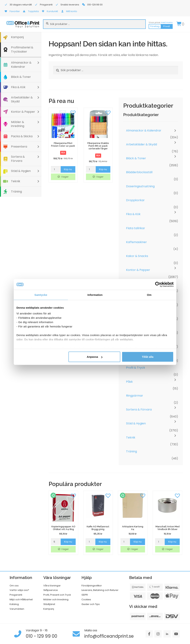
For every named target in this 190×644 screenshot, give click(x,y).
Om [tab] (149, 295)
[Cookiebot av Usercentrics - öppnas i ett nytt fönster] (158, 284)
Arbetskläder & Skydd (22, 100)
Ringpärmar (135, 396)
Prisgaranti (16, 595)
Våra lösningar (52, 586)
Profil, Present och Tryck (57, 595)
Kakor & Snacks (137, 256)
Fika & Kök (18, 87)
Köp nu (68, 169)
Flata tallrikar (136, 228)
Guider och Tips (91, 604)
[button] (73, 112)
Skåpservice (51, 590)
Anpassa (95, 357)
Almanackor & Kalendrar (21, 65)
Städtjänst (49, 604)
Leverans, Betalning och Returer (100, 590)
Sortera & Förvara (18, 159)
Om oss (14, 586)
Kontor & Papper (23, 112)
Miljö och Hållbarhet (21, 599)
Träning (16, 192)
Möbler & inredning (18, 124)
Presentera (19, 147)
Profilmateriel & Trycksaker (22, 49)
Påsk (129, 382)
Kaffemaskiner (136, 242)
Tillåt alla (148, 357)
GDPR (85, 595)
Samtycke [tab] (41, 295)
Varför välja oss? (19, 590)
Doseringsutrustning (140, 186)
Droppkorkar (135, 200)
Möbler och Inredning (56, 599)
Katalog (14, 604)
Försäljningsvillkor (92, 586)
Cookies (86, 599)
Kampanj (17, 37)
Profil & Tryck (136, 368)
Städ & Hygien (21, 171)
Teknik (16, 181)
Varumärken (17, 609)
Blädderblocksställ (139, 172)
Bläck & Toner (21, 77)
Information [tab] (95, 295)
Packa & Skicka (22, 136)
